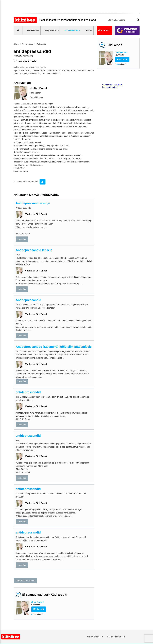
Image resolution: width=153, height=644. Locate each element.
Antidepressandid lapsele (34, 250)
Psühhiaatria (41, 44)
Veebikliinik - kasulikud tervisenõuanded (112, 86)
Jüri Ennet (126, 54)
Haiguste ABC (51, 30)
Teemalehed (32, 30)
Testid (88, 30)
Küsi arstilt (104, 30)
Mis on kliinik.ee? (95, 637)
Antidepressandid (29, 300)
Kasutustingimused (116, 637)
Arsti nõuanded (71, 30)
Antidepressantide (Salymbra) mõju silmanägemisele (54, 347)
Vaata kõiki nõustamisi (25, 581)
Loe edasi (22, 239)
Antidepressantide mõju (33, 203)
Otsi (138, 20)
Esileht (16, 44)
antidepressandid (28, 392)
